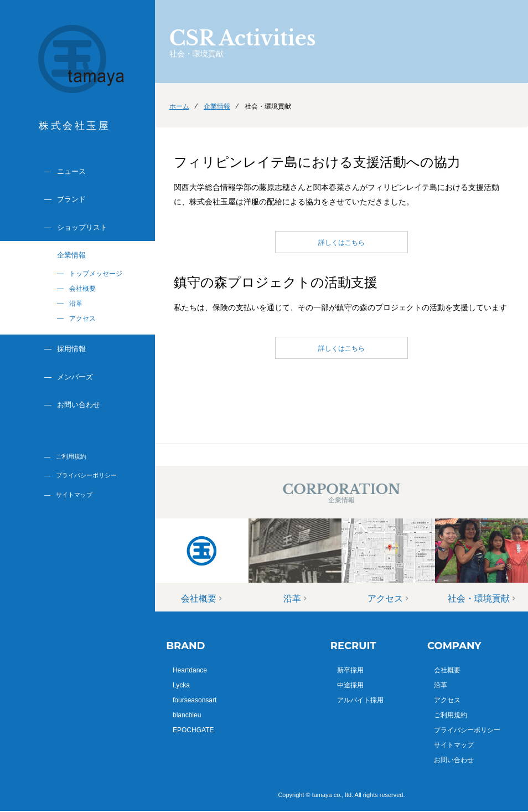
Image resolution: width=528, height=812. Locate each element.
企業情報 (71, 255)
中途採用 (350, 685)
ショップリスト (82, 227)
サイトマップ (74, 495)
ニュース (71, 171)
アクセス (82, 318)
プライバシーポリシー (86, 475)
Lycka (181, 685)
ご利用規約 (71, 456)
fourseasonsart (195, 700)
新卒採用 (350, 670)
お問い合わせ (79, 405)
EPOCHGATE (193, 730)
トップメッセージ (96, 274)
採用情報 (71, 349)
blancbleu (187, 715)
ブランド (71, 199)
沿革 (76, 304)
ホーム (179, 106)
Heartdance (190, 670)
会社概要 (82, 289)
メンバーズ (75, 377)
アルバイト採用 (360, 700)
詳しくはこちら (341, 243)
